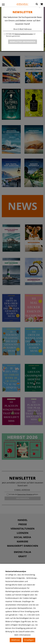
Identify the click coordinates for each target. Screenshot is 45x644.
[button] (37, 4)
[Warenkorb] (42, 4)
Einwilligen (29, 640)
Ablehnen (16, 640)
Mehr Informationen (23, 635)
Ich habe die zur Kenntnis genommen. (21, 35)
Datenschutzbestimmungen (24, 34)
